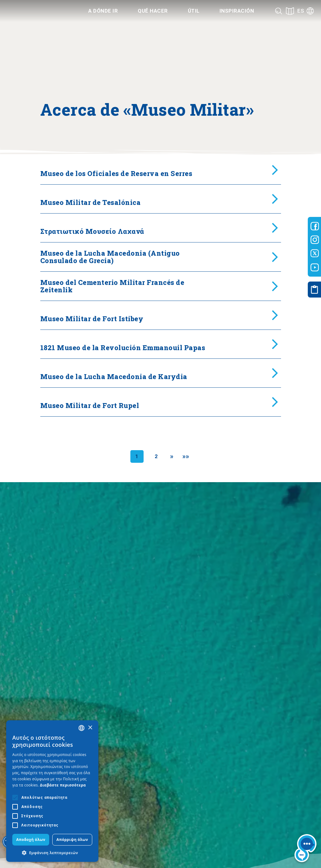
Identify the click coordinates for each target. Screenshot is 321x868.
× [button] (90, 728)
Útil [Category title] (194, 11)
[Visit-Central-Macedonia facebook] (315, 226)
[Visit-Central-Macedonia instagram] (315, 240)
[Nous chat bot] (305, 849)
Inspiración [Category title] (237, 11)
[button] (52, 853)
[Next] (172, 456)
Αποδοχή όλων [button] (31, 840)
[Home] (37, 11)
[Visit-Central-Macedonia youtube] (315, 267)
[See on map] (290, 11)
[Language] (306, 11)
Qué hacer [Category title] (153, 11)
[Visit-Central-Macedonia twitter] (315, 254)
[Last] (186, 456)
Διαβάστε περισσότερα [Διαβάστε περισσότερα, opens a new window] (63, 785)
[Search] (279, 11)
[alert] (52, 791)
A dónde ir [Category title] (103, 11)
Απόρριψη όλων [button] (72, 840)
